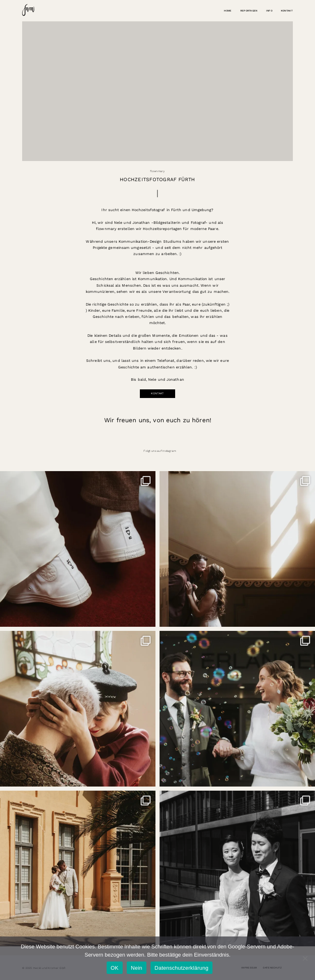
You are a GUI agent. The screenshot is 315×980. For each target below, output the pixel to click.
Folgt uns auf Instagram (160, 451)
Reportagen (249, 11)
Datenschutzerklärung (181, 968)
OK (115, 968)
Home (228, 11)
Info (269, 11)
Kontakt (287, 11)
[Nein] (305, 958)
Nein (137, 968)
